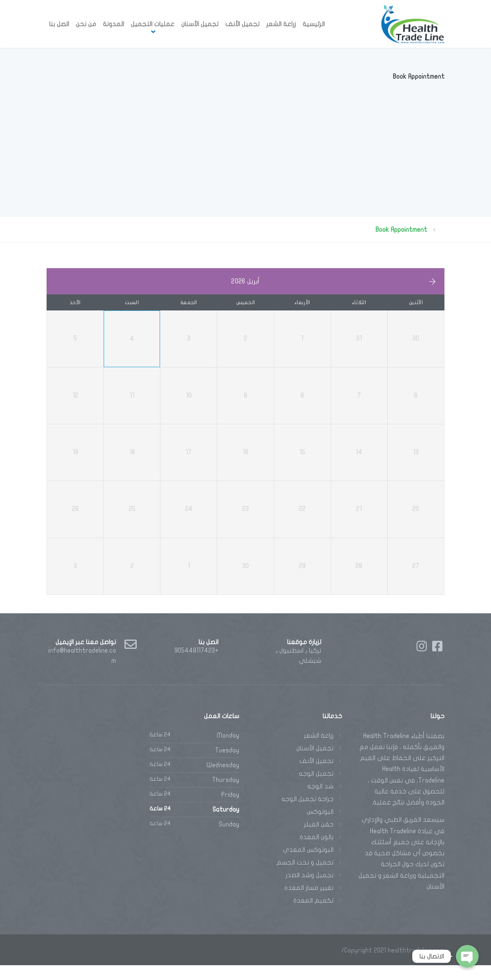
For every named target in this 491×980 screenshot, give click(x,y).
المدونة (113, 24)
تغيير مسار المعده (309, 903)
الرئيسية (314, 24)
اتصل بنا (59, 24)
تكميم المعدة (313, 915)
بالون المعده (317, 852)
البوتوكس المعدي (308, 865)
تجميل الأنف (242, 24)
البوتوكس (320, 826)
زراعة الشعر (281, 24)
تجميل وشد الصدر (310, 890)
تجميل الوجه (316, 788)
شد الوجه (320, 801)
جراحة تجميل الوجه (308, 814)
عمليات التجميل (153, 24)
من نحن (86, 24)
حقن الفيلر (319, 839)
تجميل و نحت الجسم (305, 877)
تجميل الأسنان (200, 24)
